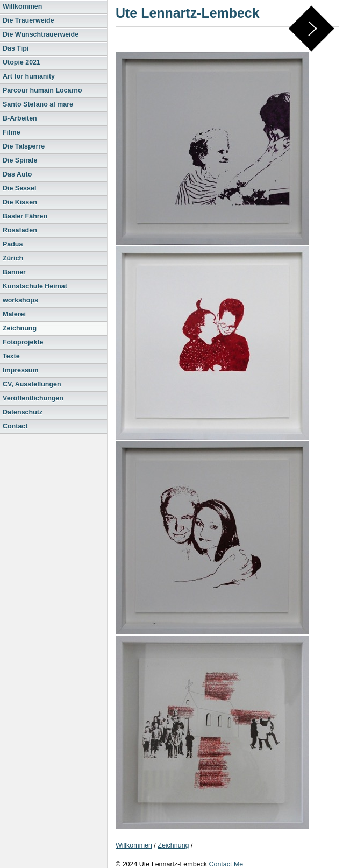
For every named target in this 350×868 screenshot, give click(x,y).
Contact (15, 426)
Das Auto (17, 174)
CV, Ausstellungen (32, 384)
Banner (14, 272)
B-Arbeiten (20, 118)
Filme (12, 132)
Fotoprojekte (23, 342)
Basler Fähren (25, 216)
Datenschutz (23, 412)
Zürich (13, 258)
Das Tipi (16, 48)
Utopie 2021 (22, 62)
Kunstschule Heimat (35, 286)
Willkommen (22, 6)
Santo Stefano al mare (38, 104)
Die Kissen (20, 202)
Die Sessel (19, 188)
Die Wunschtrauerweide (41, 34)
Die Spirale (20, 160)
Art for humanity (29, 76)
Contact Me (226, 864)
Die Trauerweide (28, 20)
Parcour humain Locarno (42, 90)
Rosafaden (20, 230)
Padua (13, 244)
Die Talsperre (24, 146)
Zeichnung (20, 328)
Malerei (14, 314)
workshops (20, 300)
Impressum (21, 370)
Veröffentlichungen (33, 398)
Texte (11, 356)
